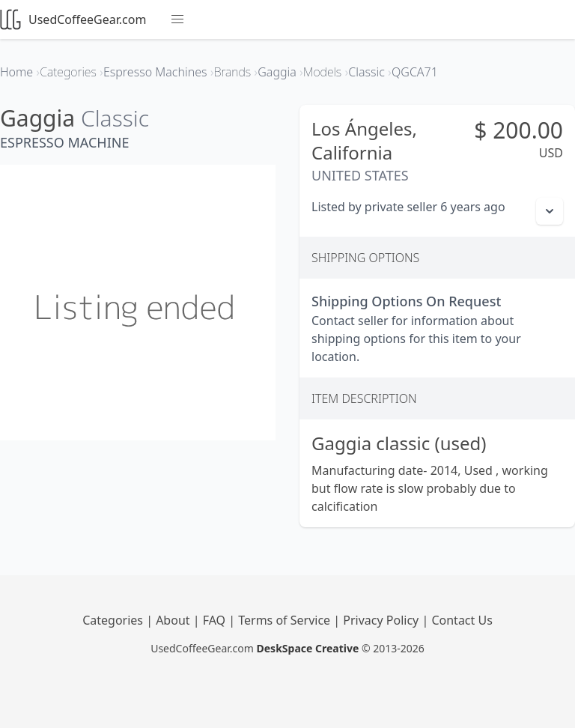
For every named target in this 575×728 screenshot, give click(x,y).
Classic (115, 118)
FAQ (216, 620)
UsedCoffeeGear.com (73, 19)
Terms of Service (286, 620)
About (174, 620)
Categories (114, 620)
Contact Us (462, 620)
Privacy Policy (382, 620)
